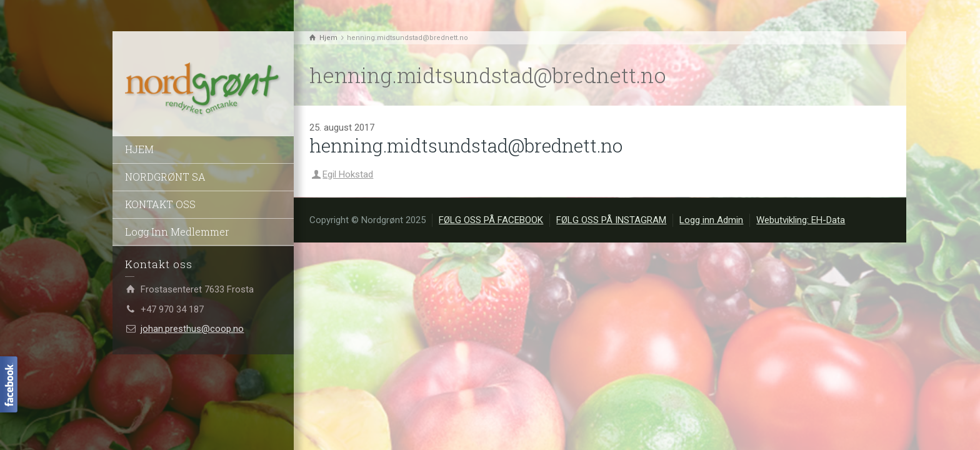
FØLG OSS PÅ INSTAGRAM (611, 220)
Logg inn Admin (711, 220)
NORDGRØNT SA (165, 177)
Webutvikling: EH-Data (801, 220)
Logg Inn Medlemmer (177, 232)
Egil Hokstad (348, 174)
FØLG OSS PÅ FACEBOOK (491, 220)
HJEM (139, 149)
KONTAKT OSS (160, 204)
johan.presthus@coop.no (192, 329)
